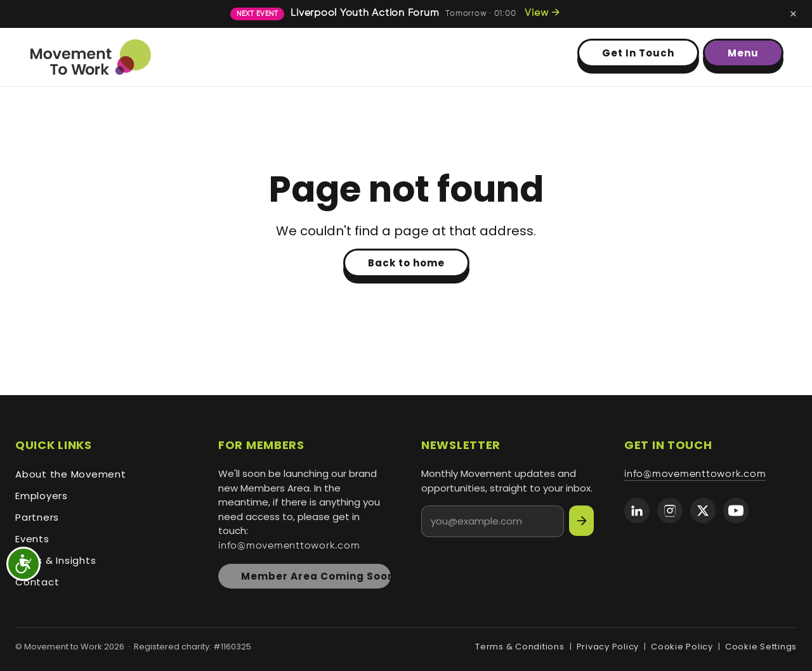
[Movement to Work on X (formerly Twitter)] (703, 511)
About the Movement (71, 474)
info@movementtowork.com (289, 546)
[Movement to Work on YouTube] (736, 511)
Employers (42, 496)
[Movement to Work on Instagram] (670, 511)
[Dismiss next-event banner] (794, 14)
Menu (743, 53)
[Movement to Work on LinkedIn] (637, 511)
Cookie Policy (682, 647)
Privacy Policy (608, 647)
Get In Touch (638, 53)
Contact (37, 582)
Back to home (406, 263)
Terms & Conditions (520, 647)
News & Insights (56, 560)
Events (32, 539)
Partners (37, 517)
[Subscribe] (581, 521)
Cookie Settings (761, 647)
